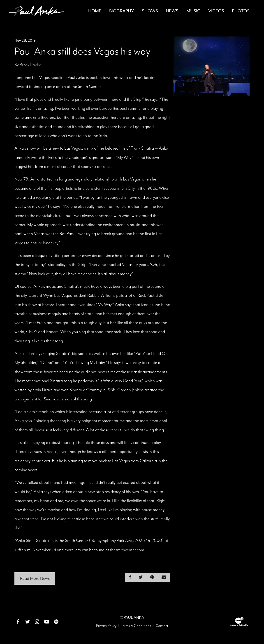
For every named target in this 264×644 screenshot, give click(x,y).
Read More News (35, 579)
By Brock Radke (28, 65)
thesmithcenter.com (127, 550)
